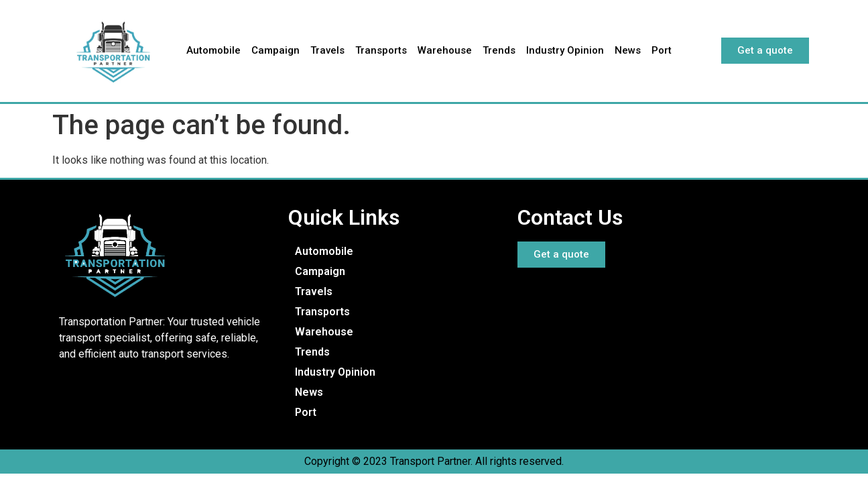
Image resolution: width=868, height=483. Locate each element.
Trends (499, 50)
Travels (327, 50)
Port (662, 50)
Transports (381, 50)
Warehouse (445, 50)
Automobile (213, 50)
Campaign (275, 50)
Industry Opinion (565, 50)
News (628, 50)
